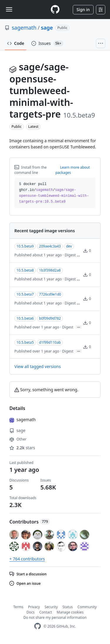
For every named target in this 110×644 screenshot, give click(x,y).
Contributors (30, 522)
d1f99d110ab (50, 342)
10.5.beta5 (25, 342)
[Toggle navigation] (9, 9)
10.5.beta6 (25, 318)
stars (22, 448)
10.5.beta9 (25, 246)
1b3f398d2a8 (50, 270)
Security (51, 607)
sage (47, 28)
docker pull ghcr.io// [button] (54, 193)
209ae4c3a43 (50, 246)
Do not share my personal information (55, 617)
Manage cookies (70, 612)
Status (68, 607)
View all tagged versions (38, 366)
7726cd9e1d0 (50, 294)
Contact (46, 612)
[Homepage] (55, 10)
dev (69, 246)
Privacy (34, 607)
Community (87, 607)
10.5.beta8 (25, 270)
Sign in (83, 10)
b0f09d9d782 (50, 318)
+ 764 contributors (27, 559)
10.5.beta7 (25, 294)
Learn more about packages (73, 170)
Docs (31, 612)
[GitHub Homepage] (38, 626)
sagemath (24, 28)
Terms (18, 607)
